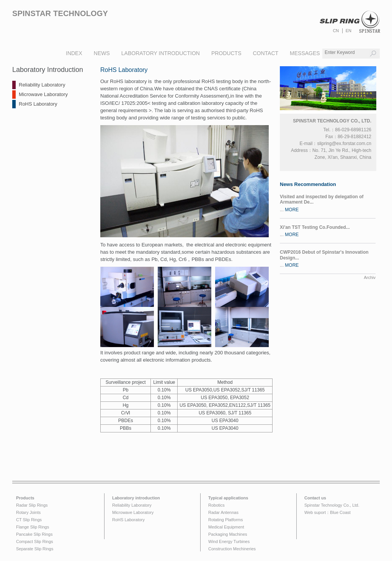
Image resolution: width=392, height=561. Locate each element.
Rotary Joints (28, 512)
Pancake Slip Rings (34, 534)
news (102, 53)
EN (349, 31)
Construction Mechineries (232, 549)
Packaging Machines (228, 534)
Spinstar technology (60, 13)
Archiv (370, 277)
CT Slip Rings (29, 520)
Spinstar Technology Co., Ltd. (332, 505)
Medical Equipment (226, 527)
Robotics (216, 505)
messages (305, 53)
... (328, 203)
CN (336, 31)
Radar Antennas (223, 512)
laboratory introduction (161, 53)
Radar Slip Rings (32, 505)
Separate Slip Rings (35, 549)
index (74, 53)
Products (25, 498)
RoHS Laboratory (38, 104)
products (226, 53)
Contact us (315, 498)
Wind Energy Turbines (229, 541)
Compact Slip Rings (35, 541)
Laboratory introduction (136, 498)
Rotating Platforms (225, 520)
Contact (265, 53)
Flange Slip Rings (33, 527)
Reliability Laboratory (42, 85)
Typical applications (228, 498)
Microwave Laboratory (43, 94)
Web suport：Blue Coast (327, 512)
